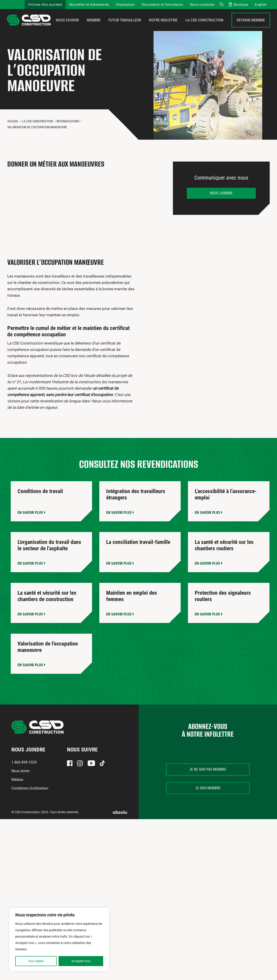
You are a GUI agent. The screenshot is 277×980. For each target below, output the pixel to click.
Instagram (80, 776)
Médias (17, 792)
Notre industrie (163, 27)
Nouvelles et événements (89, 5)
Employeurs (126, 5)
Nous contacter (202, 5)
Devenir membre (251, 27)
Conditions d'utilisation (30, 801)
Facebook (70, 776)
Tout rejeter (36, 961)
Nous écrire (20, 784)
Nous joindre (221, 206)
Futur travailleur (125, 27)
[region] (59, 939)
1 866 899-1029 (24, 775)
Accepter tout (81, 961)
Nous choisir (67, 27)
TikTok (102, 776)
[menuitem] (261, 5)
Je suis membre (208, 801)
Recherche (221, 5)
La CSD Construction (204, 27)
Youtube (91, 776)
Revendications (68, 134)
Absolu (120, 825)
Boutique (241, 5)
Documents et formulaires (162, 5)
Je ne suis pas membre (208, 782)
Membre (94, 27)
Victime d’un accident (45, 5)
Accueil (13, 134)
